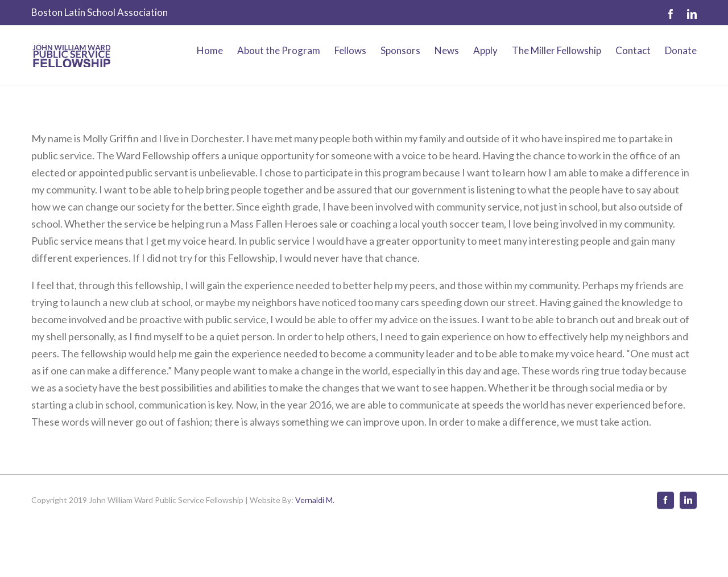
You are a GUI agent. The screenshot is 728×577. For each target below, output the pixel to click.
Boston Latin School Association (100, 12)
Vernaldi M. (315, 500)
